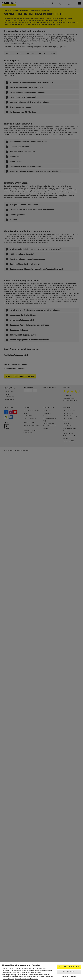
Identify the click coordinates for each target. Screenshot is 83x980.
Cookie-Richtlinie (8, 979)
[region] (41, 971)
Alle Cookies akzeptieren (69, 967)
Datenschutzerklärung (22, 979)
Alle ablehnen (69, 972)
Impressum (34, 979)
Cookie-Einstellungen (69, 977)
